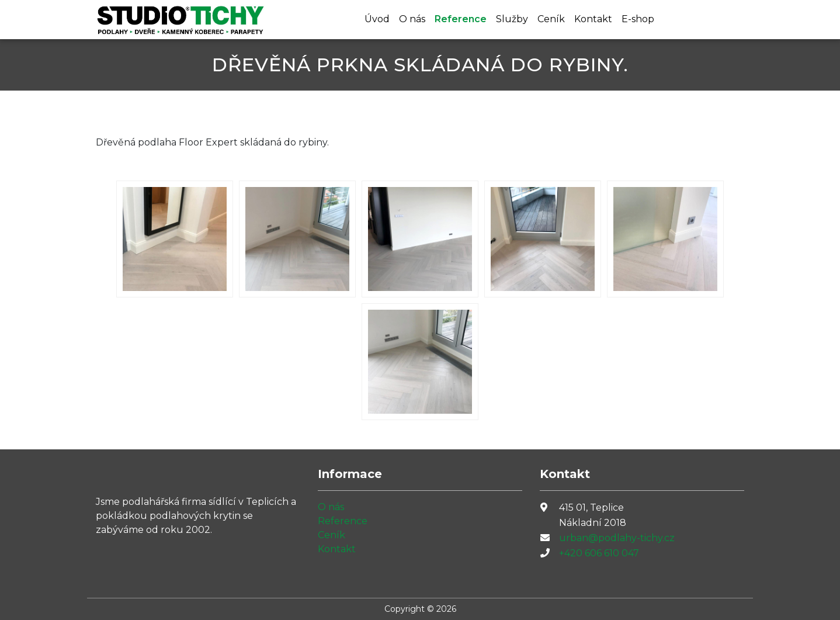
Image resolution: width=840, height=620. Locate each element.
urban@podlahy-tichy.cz (617, 538)
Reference (461, 19)
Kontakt (593, 19)
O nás (412, 19)
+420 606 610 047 (599, 553)
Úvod (377, 19)
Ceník (551, 19)
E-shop (638, 19)
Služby (512, 19)
